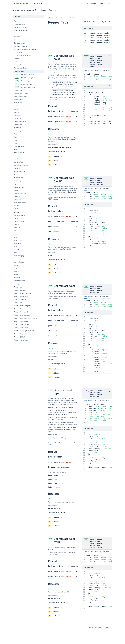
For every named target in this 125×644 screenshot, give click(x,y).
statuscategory (19, 256)
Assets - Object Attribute (22, 315)
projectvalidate (19, 221)
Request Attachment (21, 68)
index (16, 150)
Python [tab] (102, 70)
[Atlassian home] (21, 3)
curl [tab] (85, 71)
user (15, 268)
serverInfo (17, 243)
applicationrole (19, 100)
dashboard (17, 128)
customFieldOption (20, 122)
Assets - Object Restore (22, 321)
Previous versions (20, 24)
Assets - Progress (20, 334)
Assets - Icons (19, 303)
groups (16, 143)
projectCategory (19, 215)
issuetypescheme (20, 171)
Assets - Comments (20, 300)
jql (15, 175)
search (16, 237)
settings (17, 250)
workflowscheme (19, 281)
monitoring (18, 181)
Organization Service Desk (23, 56)
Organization (18, 52)
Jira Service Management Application (26, 49)
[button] (109, 3)
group (16, 140)
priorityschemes (19, 209)
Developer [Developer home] (38, 3)
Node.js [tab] (91, 70)
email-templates (19, 131)
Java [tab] (97, 70)
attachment (18, 103)
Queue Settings (19, 65)
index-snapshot (19, 153)
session (16, 246)
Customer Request (20, 43)
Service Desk (18, 90)
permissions (18, 200)
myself (16, 190)
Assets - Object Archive (22, 312)
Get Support (92, 3)
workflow (17, 278)
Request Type (19, 71)
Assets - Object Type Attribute (24, 331)
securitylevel (18, 240)
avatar (16, 106)
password (17, 196)
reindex (16, 225)
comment (17, 112)
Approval (17, 37)
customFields (18, 125)
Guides (43, 10)
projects (17, 218)
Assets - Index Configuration (23, 306)
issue (16, 156)
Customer (17, 40)
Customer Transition (21, 46)
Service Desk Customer (22, 93)
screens (17, 234)
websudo (17, 275)
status (16, 253)
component (18, 115)
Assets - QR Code (20, 337)
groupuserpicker (19, 146)
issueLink (17, 159)
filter (16, 137)
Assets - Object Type (21, 328)
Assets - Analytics (20, 290)
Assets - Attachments (21, 296)
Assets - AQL (18, 287)
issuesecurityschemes (21, 165)
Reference (54, 10)
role (15, 231)
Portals (16, 59)
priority (16, 206)
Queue (16, 62)
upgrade (17, 265)
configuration (18, 118)
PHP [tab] (108, 70)
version (16, 271)
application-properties (21, 97)
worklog (17, 284)
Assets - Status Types (21, 340)
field (15, 134)
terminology (18, 259)
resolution (17, 228)
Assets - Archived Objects (22, 293)
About (16, 21)
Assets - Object (19, 309)
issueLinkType (18, 162)
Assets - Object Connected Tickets (25, 318)
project (16, 212)
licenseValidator (19, 178)
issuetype (17, 168)
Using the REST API (20, 27)
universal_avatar (19, 262)
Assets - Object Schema (22, 324)
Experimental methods (21, 30)
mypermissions (19, 184)
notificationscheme (20, 193)
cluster (16, 109)
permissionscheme (20, 203)
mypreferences (19, 187)
